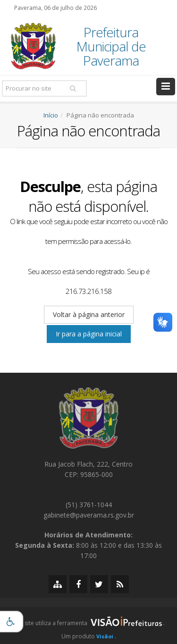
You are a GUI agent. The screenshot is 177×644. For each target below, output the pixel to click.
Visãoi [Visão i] (105, 636)
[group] (88, 626)
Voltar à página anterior (89, 314)
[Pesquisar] (73, 88)
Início (51, 115)
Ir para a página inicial (89, 334)
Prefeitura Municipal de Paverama (111, 46)
